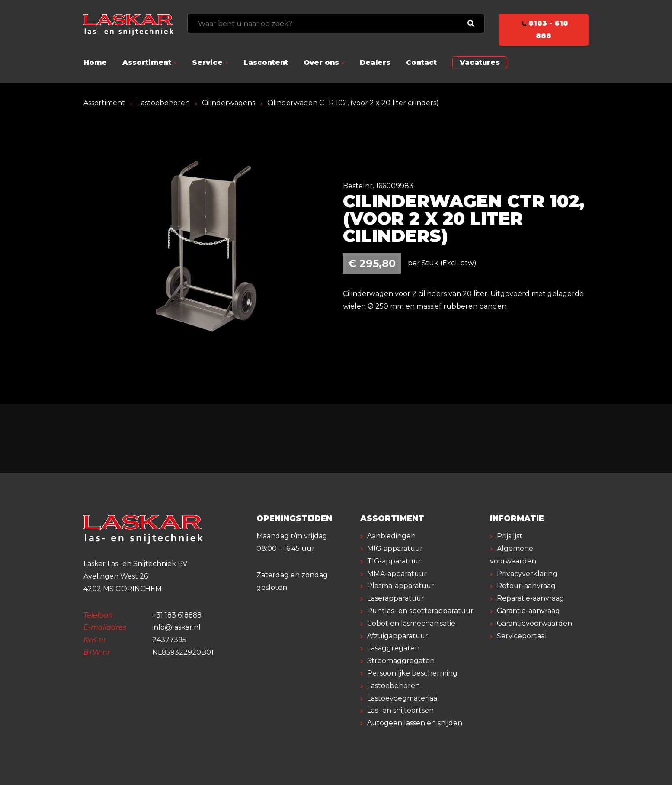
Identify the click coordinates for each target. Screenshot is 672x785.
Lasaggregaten (393, 648)
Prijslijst (510, 536)
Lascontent (266, 63)
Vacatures (480, 63)
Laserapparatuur (396, 598)
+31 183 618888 (178, 615)
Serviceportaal (522, 636)
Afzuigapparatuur (398, 636)
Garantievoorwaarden (535, 623)
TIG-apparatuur (395, 561)
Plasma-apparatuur (401, 586)
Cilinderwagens (229, 103)
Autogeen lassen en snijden (415, 723)
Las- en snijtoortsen (400, 710)
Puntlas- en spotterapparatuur (421, 611)
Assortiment (147, 63)
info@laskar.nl (177, 627)
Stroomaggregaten (401, 661)
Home (95, 63)
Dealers (375, 63)
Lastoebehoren (163, 103)
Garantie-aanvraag (529, 611)
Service (207, 63)
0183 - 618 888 (544, 29)
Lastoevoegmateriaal (403, 698)
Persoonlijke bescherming (412, 673)
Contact (421, 63)
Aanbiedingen (391, 536)
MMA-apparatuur (397, 574)
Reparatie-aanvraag (531, 598)
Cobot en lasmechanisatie (411, 623)
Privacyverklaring (527, 574)
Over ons (321, 63)
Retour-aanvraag (526, 586)
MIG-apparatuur (396, 549)
